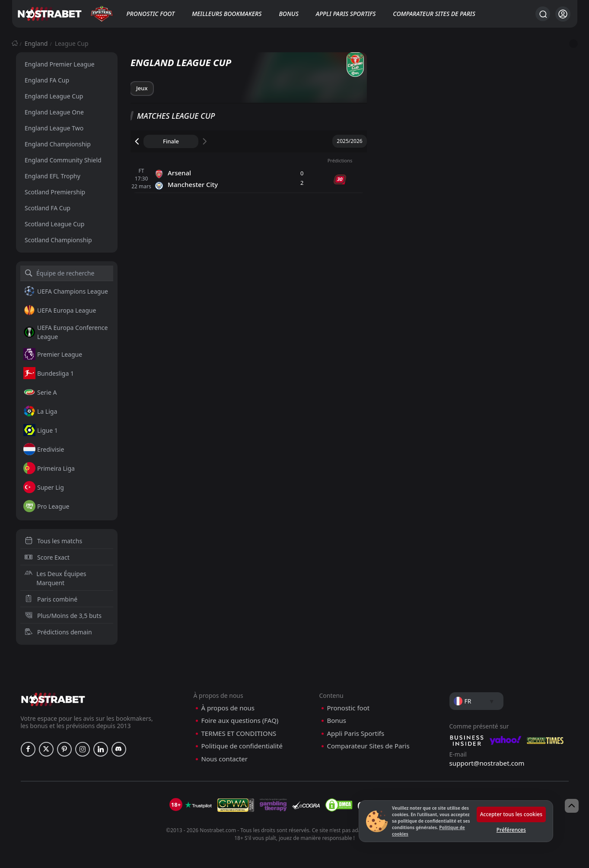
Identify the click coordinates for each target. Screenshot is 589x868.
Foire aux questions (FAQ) (240, 721)
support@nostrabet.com (487, 763)
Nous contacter (224, 759)
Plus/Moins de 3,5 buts (63, 616)
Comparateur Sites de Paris (434, 14)
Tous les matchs (53, 541)
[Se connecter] (563, 14)
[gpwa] (236, 805)
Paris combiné (51, 599)
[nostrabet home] (53, 699)
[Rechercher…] (543, 14)
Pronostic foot (150, 14)
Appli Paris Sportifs (346, 14)
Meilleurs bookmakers (227, 14)
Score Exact (47, 557)
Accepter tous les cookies (511, 814)
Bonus (288, 14)
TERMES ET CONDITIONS (239, 733)
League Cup (72, 43)
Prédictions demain (58, 632)
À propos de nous (228, 708)
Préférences (511, 830)
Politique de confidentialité (242, 746)
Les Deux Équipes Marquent (56, 578)
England (36, 43)
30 (340, 179)
